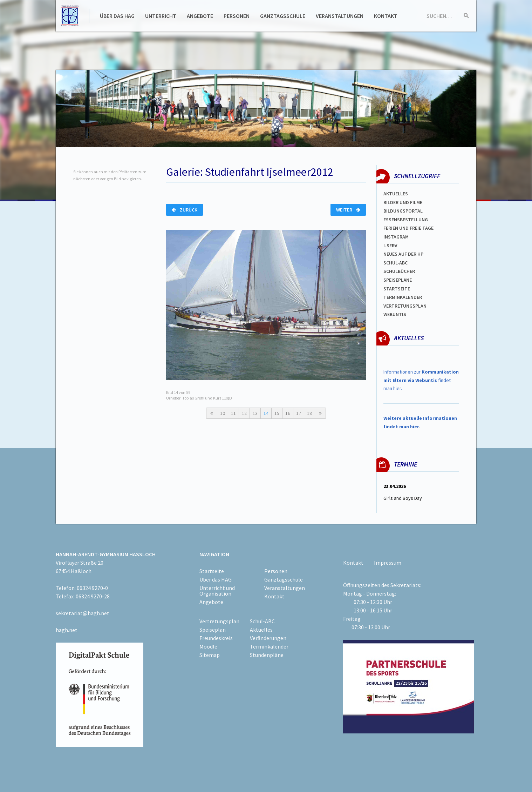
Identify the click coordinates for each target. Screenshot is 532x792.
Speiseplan (213, 630)
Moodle (208, 646)
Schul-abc (395, 263)
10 (223, 413)
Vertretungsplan (405, 306)
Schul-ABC (262, 621)
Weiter (348, 210)
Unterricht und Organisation (217, 591)
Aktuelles (396, 194)
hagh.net (67, 630)
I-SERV (390, 246)
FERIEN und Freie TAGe (408, 228)
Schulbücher (399, 271)
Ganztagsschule (283, 16)
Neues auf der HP (403, 254)
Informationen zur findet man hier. (421, 380)
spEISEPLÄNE (398, 280)
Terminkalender (403, 297)
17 (299, 413)
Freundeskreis (216, 638)
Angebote (200, 16)
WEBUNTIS (395, 314)
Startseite (397, 289)
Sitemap (210, 655)
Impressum (388, 563)
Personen (237, 16)
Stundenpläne (267, 655)
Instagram (396, 237)
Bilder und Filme (403, 202)
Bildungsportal (403, 211)
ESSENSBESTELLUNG (406, 220)
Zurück (185, 210)
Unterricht (161, 16)
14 (266, 413)
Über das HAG (117, 16)
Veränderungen (268, 638)
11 (233, 413)
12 (244, 413)
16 (288, 413)
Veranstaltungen (340, 16)
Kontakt (386, 16)
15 (277, 413)
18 (309, 413)
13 (255, 413)
